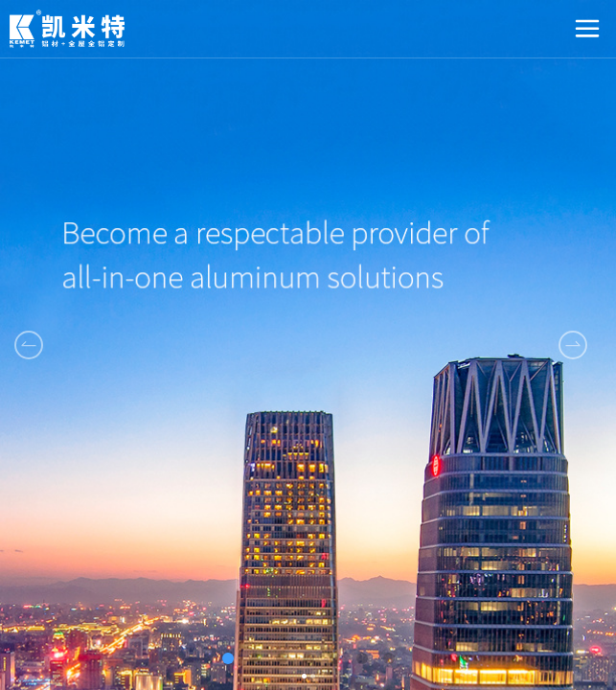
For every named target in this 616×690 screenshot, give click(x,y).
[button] (573, 345)
